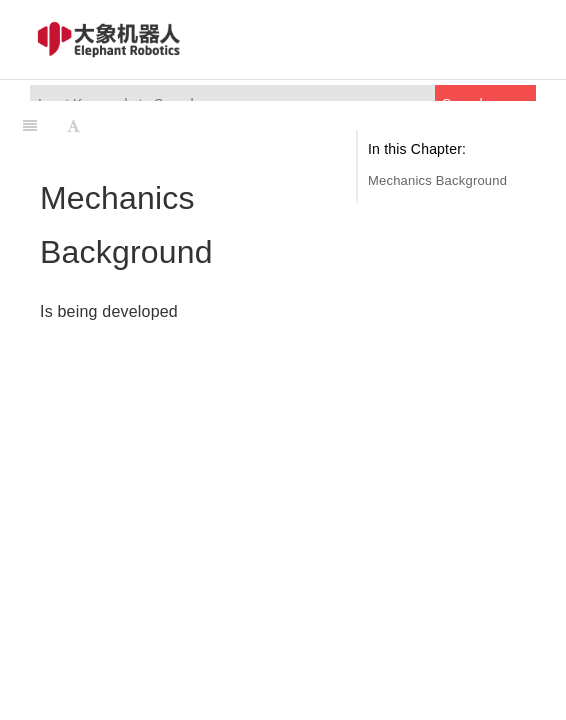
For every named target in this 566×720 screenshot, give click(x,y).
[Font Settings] (73, 126)
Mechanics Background (437, 180)
